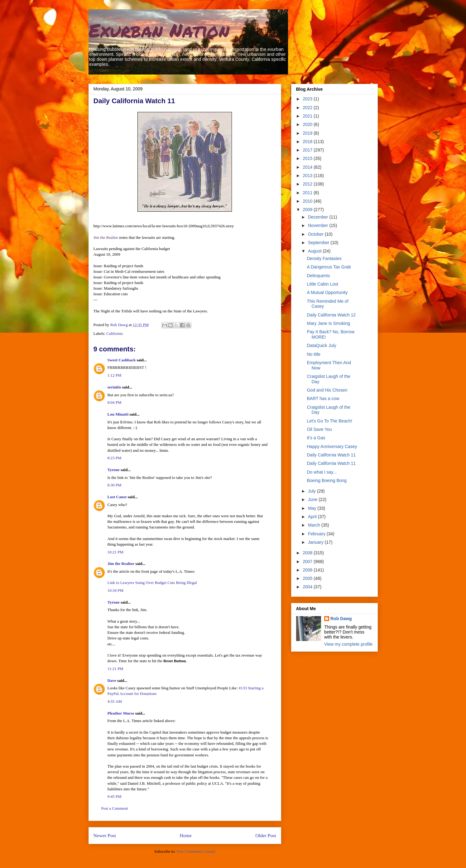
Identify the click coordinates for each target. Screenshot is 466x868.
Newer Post (105, 835)
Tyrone (114, 470)
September (319, 243)
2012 (308, 184)
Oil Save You (319, 429)
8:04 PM (115, 402)
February (317, 534)
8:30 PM (115, 485)
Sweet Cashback (122, 360)
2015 (308, 158)
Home (185, 835)
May (313, 508)
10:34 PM (116, 590)
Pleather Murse (121, 713)
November (319, 225)
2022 (308, 108)
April (313, 517)
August (315, 251)
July (312, 491)
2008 (308, 553)
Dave (112, 680)
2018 (308, 142)
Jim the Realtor (106, 237)
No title (314, 354)
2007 (308, 562)
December (319, 217)
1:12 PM (115, 375)
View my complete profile (348, 644)
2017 (308, 150)
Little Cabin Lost (322, 284)
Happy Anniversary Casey (332, 446)
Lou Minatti (118, 414)
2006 (308, 570)
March (315, 525)
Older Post (266, 835)
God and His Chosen (327, 390)
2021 (308, 116)
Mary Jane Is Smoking (328, 323)
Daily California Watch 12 (331, 315)
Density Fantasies (324, 258)
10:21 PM (116, 552)
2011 (308, 193)
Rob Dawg (341, 619)
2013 (308, 176)
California (115, 333)
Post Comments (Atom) (196, 851)
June (313, 499)
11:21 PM (115, 669)
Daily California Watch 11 (331, 455)
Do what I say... (322, 472)
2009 (308, 210)
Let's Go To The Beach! (329, 421)
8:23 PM (115, 458)
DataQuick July (321, 345)
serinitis (114, 387)
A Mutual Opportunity (327, 292)
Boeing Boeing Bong (327, 480)
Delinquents (318, 276)
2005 (308, 578)
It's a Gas (316, 438)
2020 (308, 124)
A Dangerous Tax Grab (329, 267)
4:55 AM (115, 701)
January (316, 542)
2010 (308, 201)
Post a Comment (115, 808)
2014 (308, 167)
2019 (308, 133)
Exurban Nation (159, 30)
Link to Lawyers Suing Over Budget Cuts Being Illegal (152, 583)
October (316, 234)
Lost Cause (117, 497)
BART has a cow (323, 398)
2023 (308, 99)
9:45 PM (115, 796)
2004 (308, 587)
